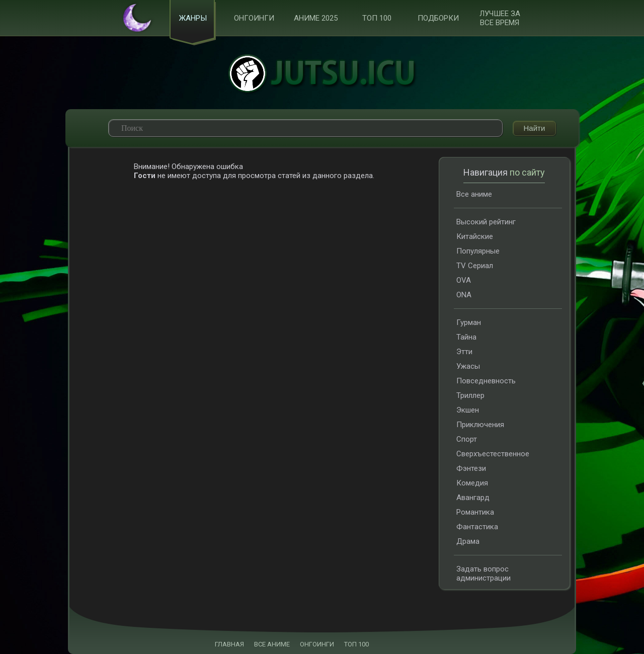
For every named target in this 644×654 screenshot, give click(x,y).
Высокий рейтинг (486, 222)
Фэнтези (471, 468)
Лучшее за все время (500, 18)
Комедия (472, 483)
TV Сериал (475, 266)
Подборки (438, 18)
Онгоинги (254, 18)
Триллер (470, 395)
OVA (464, 280)
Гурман (469, 322)
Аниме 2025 (316, 18)
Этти (464, 352)
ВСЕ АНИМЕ (272, 644)
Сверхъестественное (493, 454)
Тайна (466, 337)
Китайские (475, 236)
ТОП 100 (377, 18)
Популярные (478, 251)
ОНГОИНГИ (317, 644)
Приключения (480, 425)
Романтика (475, 512)
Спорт (467, 439)
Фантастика (477, 527)
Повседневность (486, 381)
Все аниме (474, 194)
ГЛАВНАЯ (229, 644)
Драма (468, 541)
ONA (464, 295)
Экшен (468, 410)
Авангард (473, 498)
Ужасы (468, 366)
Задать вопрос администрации (484, 574)
